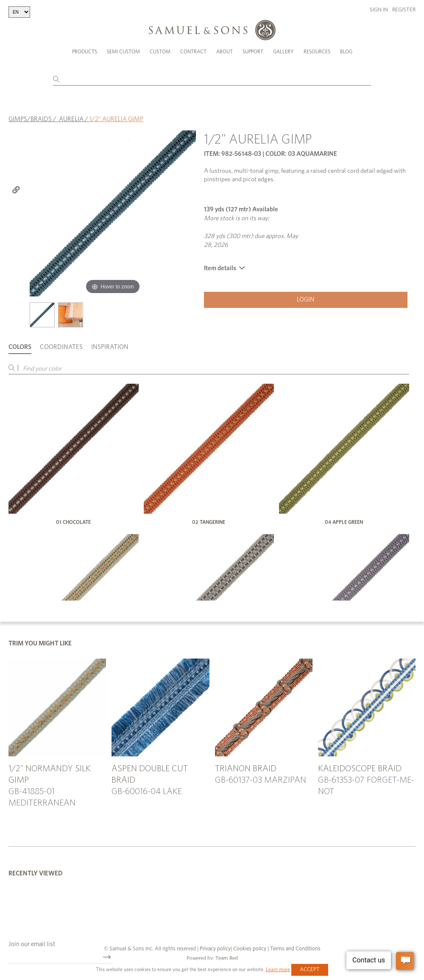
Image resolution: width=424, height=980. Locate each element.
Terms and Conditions (295, 949)
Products (85, 52)
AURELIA (71, 119)
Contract (193, 52)
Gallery (283, 52)
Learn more (278, 969)
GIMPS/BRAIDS (30, 119)
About (225, 52)
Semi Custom (123, 52)
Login (306, 300)
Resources (317, 52)
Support (253, 52)
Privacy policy (215, 949)
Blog (346, 52)
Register (404, 10)
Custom (160, 52)
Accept (310, 970)
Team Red (227, 959)
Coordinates (61, 347)
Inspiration (110, 347)
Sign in (379, 10)
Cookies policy (250, 949)
